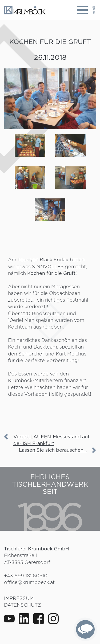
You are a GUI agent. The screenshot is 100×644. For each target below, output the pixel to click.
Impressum (19, 598)
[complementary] (85, 629)
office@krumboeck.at (29, 582)
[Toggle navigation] (86, 10)
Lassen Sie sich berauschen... (53, 450)
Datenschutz (22, 605)
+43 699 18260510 (26, 576)
